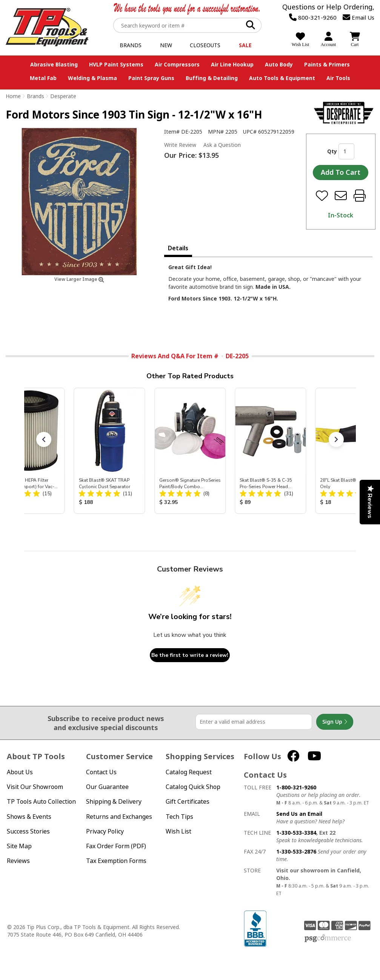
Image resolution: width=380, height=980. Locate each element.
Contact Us (101, 772)
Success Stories (28, 831)
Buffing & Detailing (212, 78)
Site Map (19, 846)
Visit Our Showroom (35, 787)
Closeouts (205, 45)
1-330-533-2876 (296, 851)
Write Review (180, 145)
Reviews (18, 861)
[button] (44, 439)
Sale (245, 45)
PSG (328, 938)
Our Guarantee (107, 787)
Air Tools (338, 78)
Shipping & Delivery (114, 802)
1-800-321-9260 (296, 787)
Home (13, 96)
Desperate (63, 96)
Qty (332, 151)
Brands (131, 45)
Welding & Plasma (92, 78)
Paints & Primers (327, 64)
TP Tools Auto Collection (41, 802)
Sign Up (335, 722)
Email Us (358, 17)
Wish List (178, 831)
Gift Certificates (188, 802)
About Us (20, 772)
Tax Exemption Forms (116, 861)
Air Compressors (177, 64)
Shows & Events (29, 817)
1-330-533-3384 (296, 833)
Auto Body (279, 64)
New (166, 45)
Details (178, 248)
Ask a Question (222, 145)
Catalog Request (189, 772)
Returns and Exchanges (119, 817)
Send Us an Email (299, 814)
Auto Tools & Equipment (282, 78)
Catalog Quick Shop (193, 787)
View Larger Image (79, 279)
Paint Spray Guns (151, 78)
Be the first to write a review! (190, 655)
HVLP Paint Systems (116, 64)
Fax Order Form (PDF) (116, 846)
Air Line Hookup (232, 64)
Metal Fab (43, 78)
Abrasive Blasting (54, 64)
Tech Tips (179, 817)
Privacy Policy (105, 831)
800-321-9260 (313, 17)
